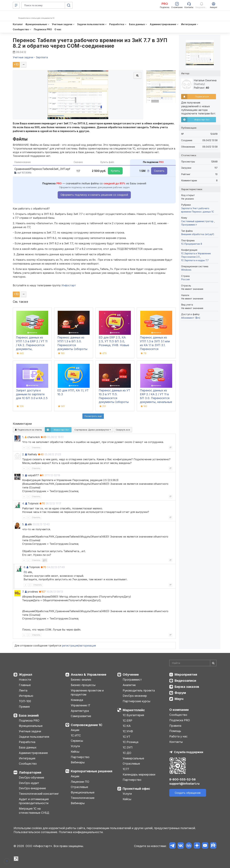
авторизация (88, 646)
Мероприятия (186, 675)
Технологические (83, 798)
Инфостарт (69, 285)
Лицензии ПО (80, 782)
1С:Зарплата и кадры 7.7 (195, 260)
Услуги (75, 746)
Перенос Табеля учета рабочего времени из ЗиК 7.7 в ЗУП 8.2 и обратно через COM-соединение (90, 43)
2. (23, 454)
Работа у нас (178, 736)
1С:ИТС (76, 735)
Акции (75, 730)
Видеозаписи (185, 681)
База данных (28, 747)
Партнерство (80, 757)
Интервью (26, 696)
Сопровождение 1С (87, 725)
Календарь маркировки (139, 774)
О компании (179, 710)
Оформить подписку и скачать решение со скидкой (94, 195)
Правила (175, 726)
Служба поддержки (189, 752)
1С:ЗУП (128, 747)
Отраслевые (79, 787)
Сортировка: (93, 430)
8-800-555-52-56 (182, 779)
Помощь (175, 731)
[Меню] (16, 5)
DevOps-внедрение (32, 788)
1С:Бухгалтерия (133, 715)
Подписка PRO (29, 721)
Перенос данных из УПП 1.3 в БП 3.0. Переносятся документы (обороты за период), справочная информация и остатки (73, 349)
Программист (189, 225)
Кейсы (75, 752)
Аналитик (129, 685)
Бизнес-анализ (81, 680)
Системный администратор (198, 221)
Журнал (25, 675)
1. (23, 437)
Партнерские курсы (136, 701)
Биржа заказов (187, 687)
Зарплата (186, 208)
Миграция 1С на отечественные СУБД (34, 811)
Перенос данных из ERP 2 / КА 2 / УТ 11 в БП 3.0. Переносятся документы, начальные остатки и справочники (156, 398)
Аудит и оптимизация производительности (34, 801)
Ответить (36, 448)
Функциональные (31, 726)
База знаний (29, 715)
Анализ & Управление (89, 675)
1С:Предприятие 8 (192, 244)
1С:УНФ (128, 731)
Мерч (179, 699)
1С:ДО (127, 753)
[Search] (193, 663)
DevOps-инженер (135, 696)
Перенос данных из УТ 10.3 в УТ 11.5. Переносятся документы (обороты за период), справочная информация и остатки (115, 402)
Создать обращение (188, 793)
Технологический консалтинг (39, 794)
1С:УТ (126, 737)
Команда (77, 700)
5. (23, 524)
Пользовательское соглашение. (36, 832)
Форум (180, 693)
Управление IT (81, 705)
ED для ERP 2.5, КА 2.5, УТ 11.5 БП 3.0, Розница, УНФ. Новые (114, 341)
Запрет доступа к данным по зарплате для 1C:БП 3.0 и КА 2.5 (32, 394)
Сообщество (28, 764)
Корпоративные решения (92, 771)
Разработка (27, 742)
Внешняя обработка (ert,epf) (198, 234)
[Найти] (213, 663)
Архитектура (80, 711)
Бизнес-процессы (83, 685)
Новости (25, 680)
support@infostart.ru (184, 784)
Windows (186, 270)
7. (23, 592)
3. (23, 475)
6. (25, 567)
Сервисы (77, 741)
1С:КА (127, 726)
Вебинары (78, 762)
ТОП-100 (25, 701)
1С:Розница (130, 742)
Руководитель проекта (139, 690)
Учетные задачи (30, 731)
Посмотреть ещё (93, 416)
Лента (23, 690)
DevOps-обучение (31, 778)
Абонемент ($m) (191, 318)
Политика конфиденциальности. (81, 832)
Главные (25, 685)
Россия (185, 279)
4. (23, 503)
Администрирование (33, 753)
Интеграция (27, 758)
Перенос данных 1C (203, 212)
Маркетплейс (134, 710)
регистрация (70, 646)
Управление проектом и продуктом (87, 693)
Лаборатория (30, 772)
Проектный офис (136, 789)
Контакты (176, 742)
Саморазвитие (81, 716)
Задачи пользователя (34, 737)
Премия (24, 707)
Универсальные (133, 758)
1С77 (126, 769)
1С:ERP (127, 721)
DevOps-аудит (29, 783)
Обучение (131, 675)
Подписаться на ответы (28, 430)
